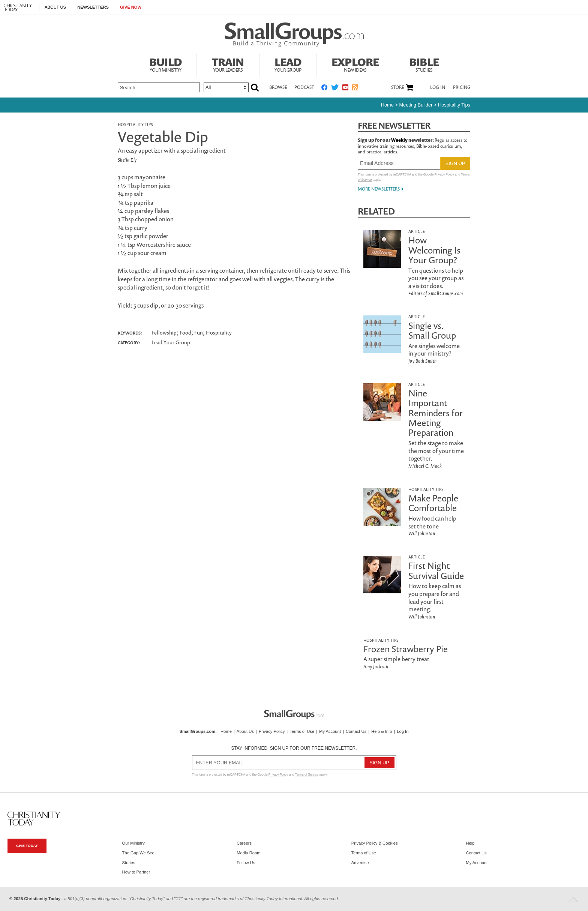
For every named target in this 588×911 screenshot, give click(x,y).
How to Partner (136, 872)
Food (185, 332)
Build (165, 64)
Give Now (131, 7)
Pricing (462, 87)
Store (397, 87)
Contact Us (356, 731)
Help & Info (382, 731)
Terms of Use (302, 731)
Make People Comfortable (433, 503)
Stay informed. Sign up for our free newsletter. (294, 748)
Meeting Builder (416, 105)
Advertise (360, 863)
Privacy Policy (444, 174)
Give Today (27, 846)
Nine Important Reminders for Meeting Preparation (436, 413)
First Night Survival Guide (436, 570)
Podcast (304, 87)
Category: (129, 343)
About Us (55, 7)
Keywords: (130, 333)
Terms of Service (307, 774)
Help (470, 843)
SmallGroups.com (198, 731)
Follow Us (246, 863)
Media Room (248, 853)
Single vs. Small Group (432, 330)
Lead (288, 64)
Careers (244, 843)
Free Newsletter (394, 125)
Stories (129, 863)
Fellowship (164, 332)
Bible (424, 64)
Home (387, 105)
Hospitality (219, 332)
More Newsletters (379, 189)
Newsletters (93, 7)
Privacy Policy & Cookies (375, 843)
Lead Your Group (171, 342)
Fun (199, 332)
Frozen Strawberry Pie (406, 649)
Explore (355, 64)
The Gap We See (138, 853)
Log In (438, 87)
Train (228, 64)
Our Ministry (133, 843)
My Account (330, 731)
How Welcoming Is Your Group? (434, 250)
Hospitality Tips (454, 105)
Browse (278, 87)
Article (417, 231)
